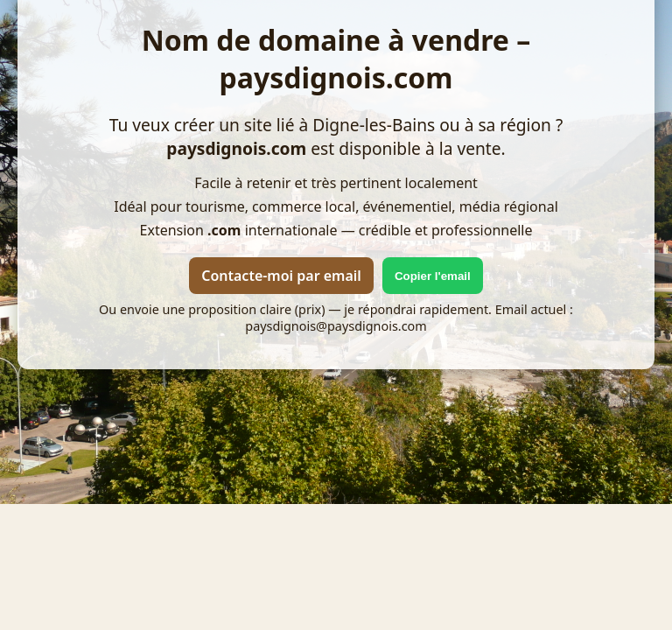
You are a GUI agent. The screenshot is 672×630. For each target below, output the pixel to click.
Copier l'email (433, 276)
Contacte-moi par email (281, 276)
